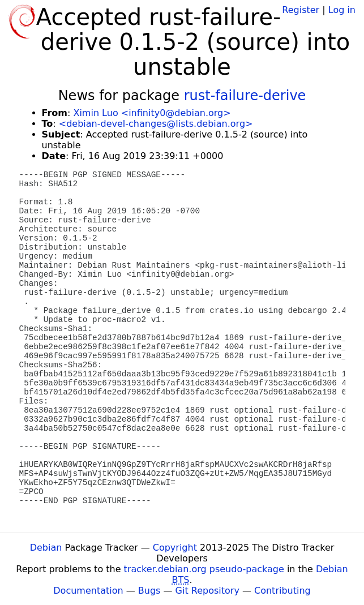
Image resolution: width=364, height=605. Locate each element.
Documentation (88, 591)
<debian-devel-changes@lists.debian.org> (156, 124)
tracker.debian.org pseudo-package (204, 569)
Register (301, 10)
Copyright (175, 548)
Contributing (282, 591)
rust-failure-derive (245, 96)
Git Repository (207, 591)
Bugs (149, 591)
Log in (342, 10)
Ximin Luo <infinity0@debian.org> (152, 113)
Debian (46, 548)
